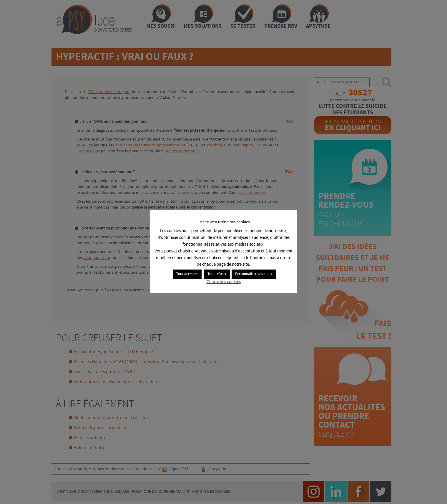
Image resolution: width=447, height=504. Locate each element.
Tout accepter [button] (187, 274)
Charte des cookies (224, 282)
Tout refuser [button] (217, 274)
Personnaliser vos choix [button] (254, 274)
